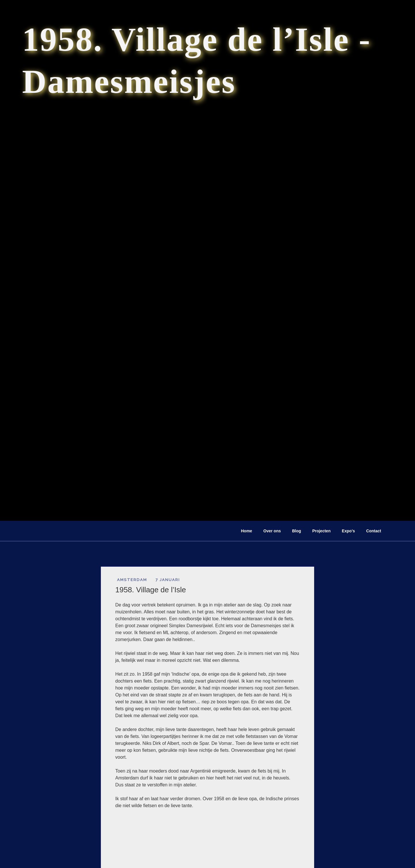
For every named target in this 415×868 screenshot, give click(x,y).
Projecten (321, 531)
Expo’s (348, 531)
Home (247, 531)
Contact (373, 531)
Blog (296, 531)
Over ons (272, 531)
